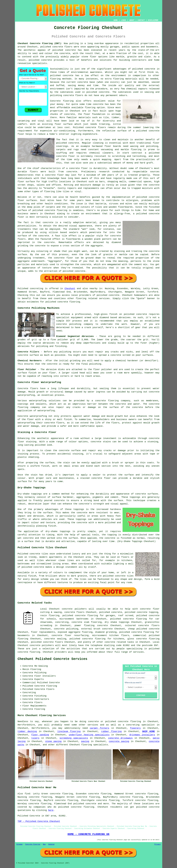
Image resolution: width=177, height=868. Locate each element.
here (51, 810)
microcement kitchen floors (111, 635)
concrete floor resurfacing (70, 635)
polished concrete (52, 47)
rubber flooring (111, 731)
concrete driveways (120, 738)
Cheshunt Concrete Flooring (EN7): (40, 43)
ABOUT (132, 20)
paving (85, 741)
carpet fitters (100, 728)
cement (138, 264)
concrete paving (119, 741)
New (44, 844)
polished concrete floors (47, 642)
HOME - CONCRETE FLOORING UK (88, 834)
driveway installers (142, 735)
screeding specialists (74, 738)
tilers (35, 738)
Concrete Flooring (33, 844)
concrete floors (74, 612)
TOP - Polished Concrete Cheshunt (39, 821)
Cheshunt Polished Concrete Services (52, 659)
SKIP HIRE (149, 731)
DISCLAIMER (153, 20)
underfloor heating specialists (89, 735)
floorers (135, 728)
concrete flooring (148, 639)
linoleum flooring (69, 731)
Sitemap (19, 844)
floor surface (64, 124)
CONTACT (141, 20)
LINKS (123, 20)
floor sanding (40, 735)
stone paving (53, 741)
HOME (116, 20)
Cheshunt (70, 289)
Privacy (158, 844)
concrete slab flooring (87, 622)
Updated (51, 844)
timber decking (27, 731)
